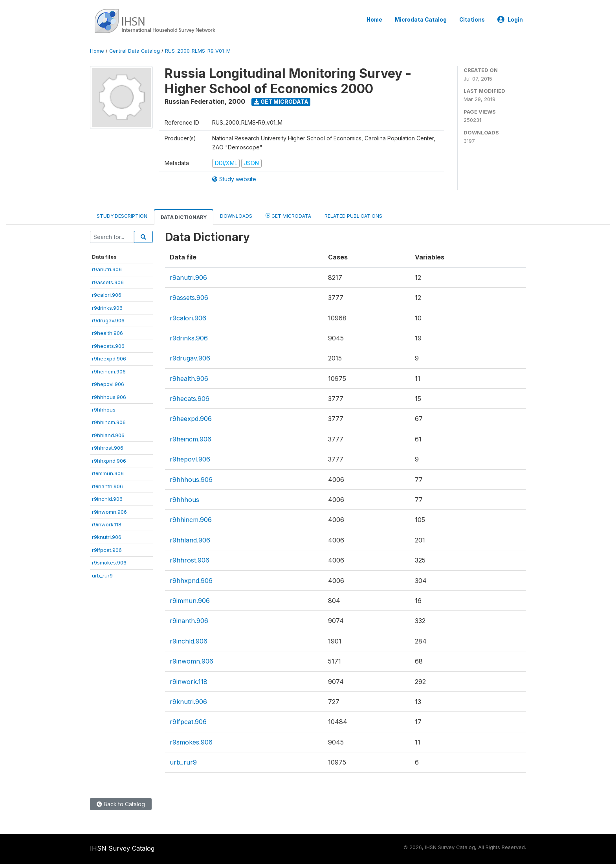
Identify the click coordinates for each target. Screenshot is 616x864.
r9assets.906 (108, 282)
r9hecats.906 (108, 346)
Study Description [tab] (122, 216)
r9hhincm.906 (109, 422)
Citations (472, 20)
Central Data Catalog (135, 51)
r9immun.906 (108, 473)
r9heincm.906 (109, 371)
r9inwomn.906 (109, 512)
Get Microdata (281, 102)
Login (510, 20)
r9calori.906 (107, 295)
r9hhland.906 (108, 435)
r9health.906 (107, 333)
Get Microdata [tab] (288, 216)
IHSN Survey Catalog (122, 848)
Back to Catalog (121, 804)
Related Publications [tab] (353, 216)
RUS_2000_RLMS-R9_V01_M (198, 51)
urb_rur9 (102, 575)
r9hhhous (104, 410)
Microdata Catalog (421, 20)
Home (374, 20)
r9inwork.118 (107, 524)
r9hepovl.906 (108, 384)
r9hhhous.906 (109, 397)
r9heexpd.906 (109, 358)
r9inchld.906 (107, 499)
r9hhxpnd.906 (109, 461)
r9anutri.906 (107, 269)
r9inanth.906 (107, 486)
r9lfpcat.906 (107, 550)
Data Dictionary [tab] (184, 217)
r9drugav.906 (108, 320)
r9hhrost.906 (108, 448)
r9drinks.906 (107, 308)
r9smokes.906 (109, 563)
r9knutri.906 (107, 537)
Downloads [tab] (236, 216)
